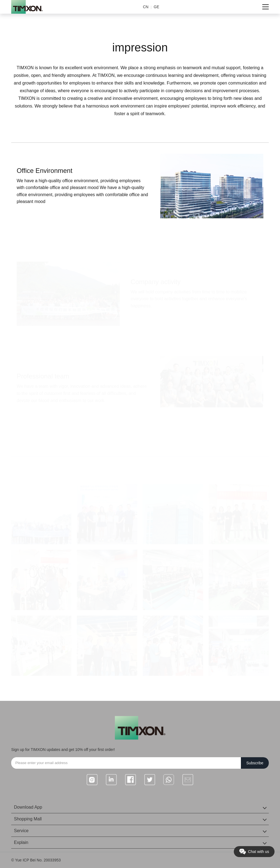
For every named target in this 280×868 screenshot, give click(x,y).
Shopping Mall (28, 819)
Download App (28, 807)
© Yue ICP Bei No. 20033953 (36, 860)
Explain (21, 842)
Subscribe (255, 763)
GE (156, 7)
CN (146, 7)
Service (21, 831)
